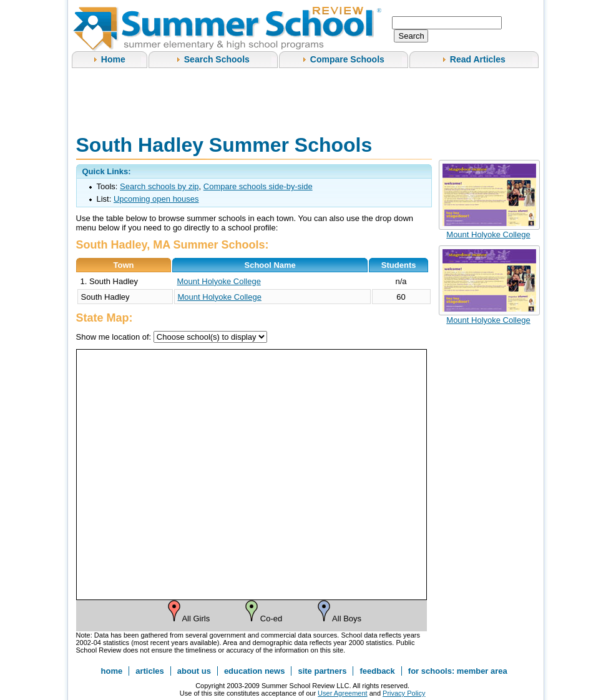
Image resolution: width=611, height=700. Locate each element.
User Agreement (342, 693)
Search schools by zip (159, 186)
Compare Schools (347, 59)
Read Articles (478, 59)
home (112, 671)
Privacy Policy (404, 693)
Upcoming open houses (156, 199)
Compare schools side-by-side (258, 186)
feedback (377, 671)
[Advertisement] (303, 99)
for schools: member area (458, 671)
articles (150, 671)
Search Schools (217, 59)
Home (113, 59)
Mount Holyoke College (219, 281)
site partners (322, 671)
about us (194, 671)
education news (255, 671)
